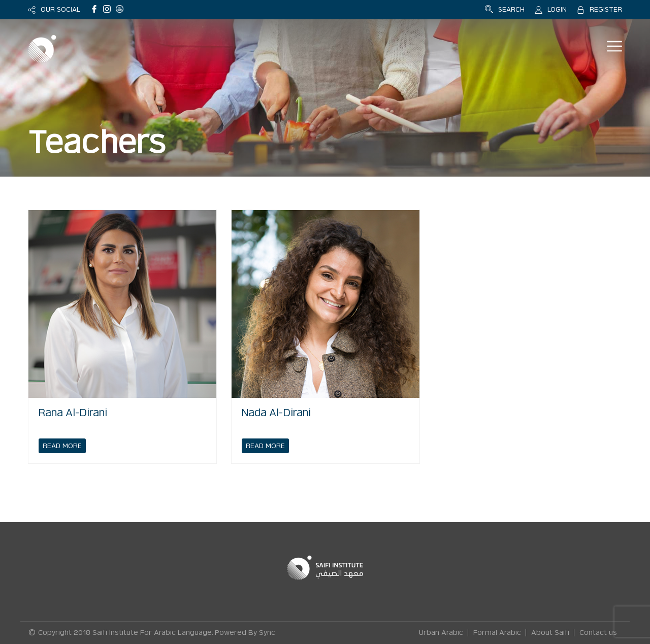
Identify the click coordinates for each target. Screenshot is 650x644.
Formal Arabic (497, 633)
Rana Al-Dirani (73, 413)
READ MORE (62, 446)
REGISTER (606, 9)
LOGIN (557, 9)
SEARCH (511, 9)
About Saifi (550, 633)
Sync (267, 633)
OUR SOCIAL (60, 9)
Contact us (598, 633)
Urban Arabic (441, 633)
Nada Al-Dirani (276, 413)
